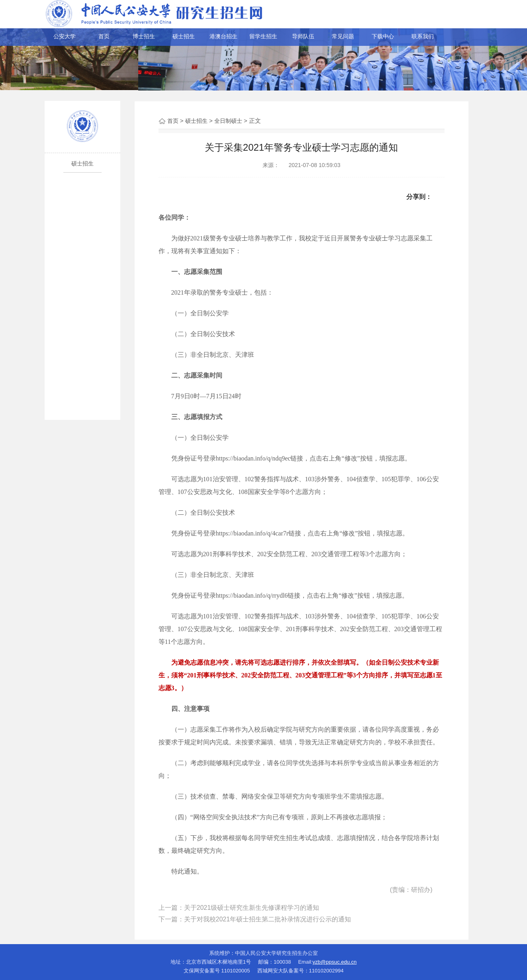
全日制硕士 (228, 121)
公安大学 (65, 36)
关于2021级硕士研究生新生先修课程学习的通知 (252, 908)
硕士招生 (184, 36)
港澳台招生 (223, 36)
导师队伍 (303, 36)
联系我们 (423, 36)
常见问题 (343, 36)
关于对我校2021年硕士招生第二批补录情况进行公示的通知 (268, 919)
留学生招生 (263, 36)
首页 (104, 36)
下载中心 (383, 36)
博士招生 (144, 36)
